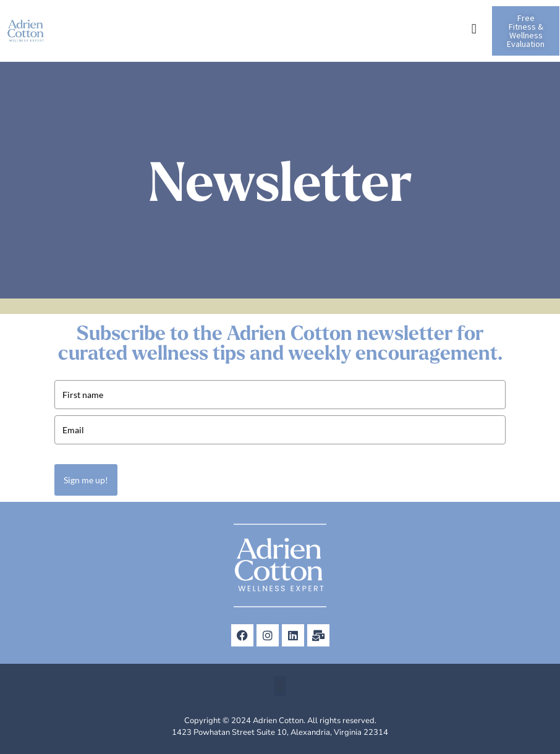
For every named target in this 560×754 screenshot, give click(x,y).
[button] (474, 29)
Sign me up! (86, 480)
